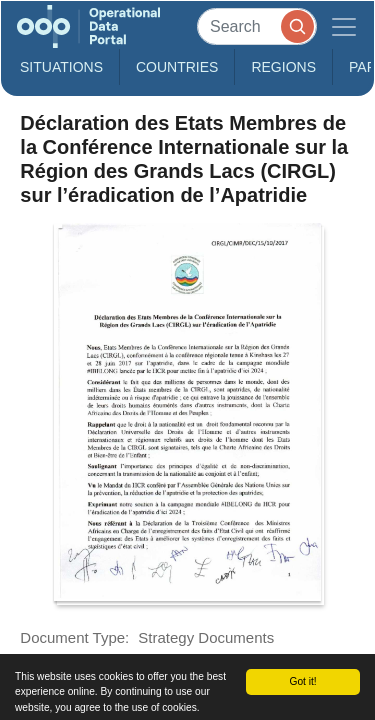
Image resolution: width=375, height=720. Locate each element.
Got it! (302, 681)
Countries (177, 67)
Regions (283, 67)
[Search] (257, 26)
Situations (61, 67)
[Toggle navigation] (344, 26)
